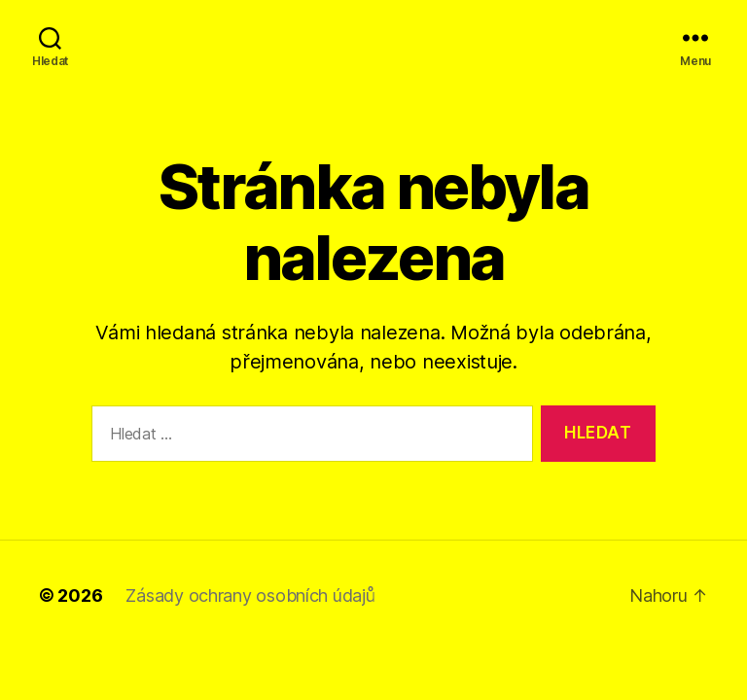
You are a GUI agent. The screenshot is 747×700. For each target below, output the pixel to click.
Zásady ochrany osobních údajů (250, 595)
